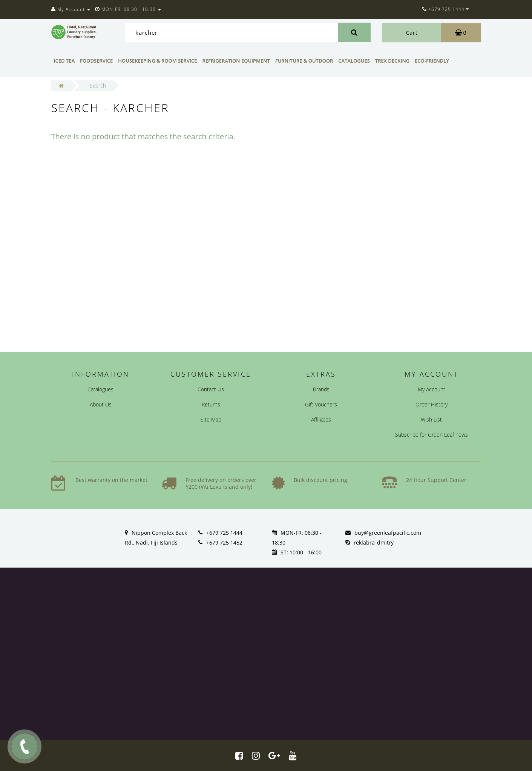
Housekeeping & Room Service (157, 61)
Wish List (431, 419)
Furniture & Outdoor (304, 61)
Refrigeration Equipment (236, 61)
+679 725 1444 (224, 533)
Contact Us (211, 389)
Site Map (211, 419)
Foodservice (96, 61)
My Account (432, 389)
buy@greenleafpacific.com (388, 533)
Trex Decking (392, 61)
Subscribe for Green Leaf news (432, 435)
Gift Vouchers (321, 404)
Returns (211, 404)
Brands (321, 389)
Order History (432, 404)
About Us (101, 404)
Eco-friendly (432, 61)
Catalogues (354, 61)
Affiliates (321, 419)
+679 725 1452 (224, 542)
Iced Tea (64, 61)
